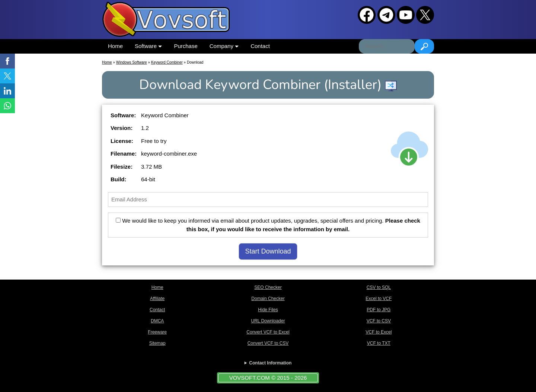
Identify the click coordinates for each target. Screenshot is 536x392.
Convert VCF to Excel (268, 332)
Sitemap (157, 343)
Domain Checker (268, 299)
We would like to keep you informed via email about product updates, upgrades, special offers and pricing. (268, 225)
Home (115, 46)
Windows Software (132, 62)
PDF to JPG (379, 310)
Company (224, 46)
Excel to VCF (379, 299)
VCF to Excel (379, 332)
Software (148, 46)
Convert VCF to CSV (268, 343)
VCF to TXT (379, 343)
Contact (260, 46)
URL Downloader (268, 321)
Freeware (157, 332)
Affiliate (157, 299)
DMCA (157, 321)
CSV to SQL (379, 287)
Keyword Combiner (167, 62)
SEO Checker (268, 287)
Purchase (186, 46)
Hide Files (268, 310)
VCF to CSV (379, 321)
